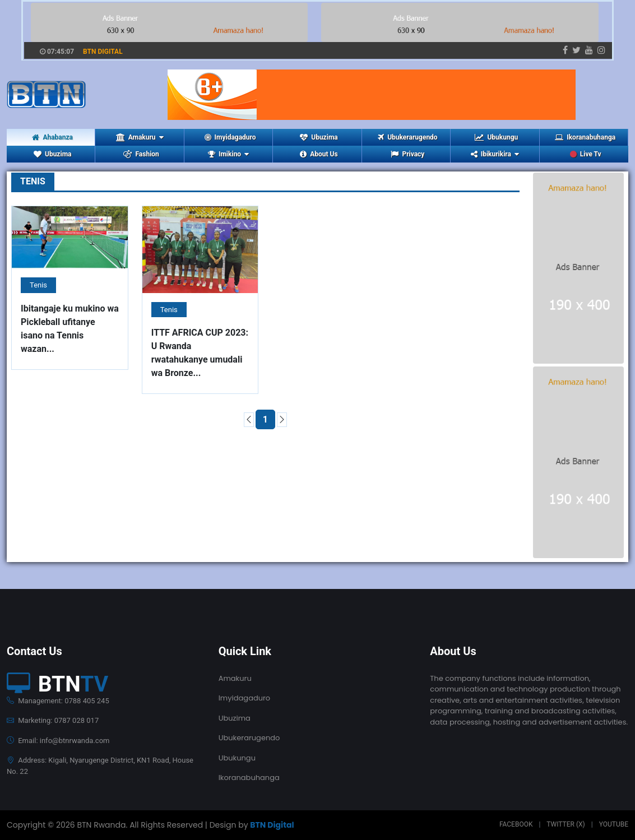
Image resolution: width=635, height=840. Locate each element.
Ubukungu (496, 137)
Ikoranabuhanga (585, 137)
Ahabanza (52, 137)
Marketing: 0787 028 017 (53, 720)
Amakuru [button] (140, 137)
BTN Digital (272, 825)
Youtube (614, 824)
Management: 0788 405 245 (58, 701)
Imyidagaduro (230, 137)
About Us (319, 154)
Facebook (516, 824)
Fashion (141, 154)
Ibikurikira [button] (495, 154)
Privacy (407, 154)
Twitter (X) (566, 824)
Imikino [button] (228, 154)
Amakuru (235, 678)
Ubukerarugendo (407, 137)
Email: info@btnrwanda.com (58, 741)
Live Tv (586, 154)
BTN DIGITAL (103, 52)
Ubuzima (319, 137)
